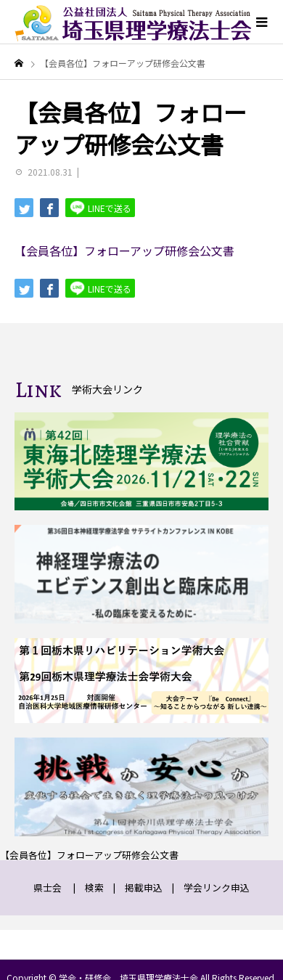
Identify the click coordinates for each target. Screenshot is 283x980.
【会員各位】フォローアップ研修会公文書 (124, 250)
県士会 (48, 887)
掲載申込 (144, 887)
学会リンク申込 (217, 887)
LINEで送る (100, 207)
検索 (94, 887)
